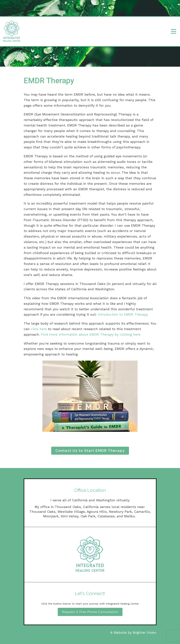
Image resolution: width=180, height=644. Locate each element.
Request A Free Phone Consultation (90, 612)
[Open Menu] (174, 31)
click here (39, 329)
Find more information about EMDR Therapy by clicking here (91, 334)
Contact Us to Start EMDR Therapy (90, 451)
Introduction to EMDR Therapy (123, 314)
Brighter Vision (145, 632)
